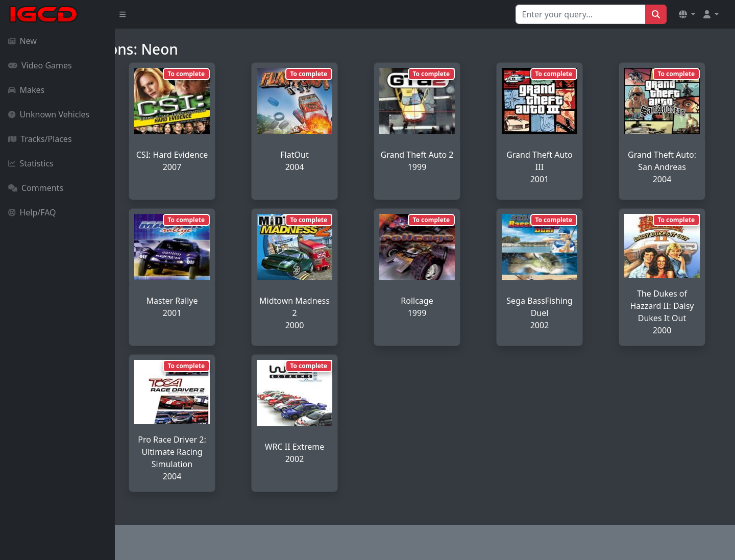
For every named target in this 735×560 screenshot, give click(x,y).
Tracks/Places (40, 139)
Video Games (40, 65)
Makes (26, 90)
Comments (36, 188)
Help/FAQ (32, 212)
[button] (687, 14)
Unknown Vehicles (49, 114)
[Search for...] (581, 14)
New (22, 41)
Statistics (31, 163)
